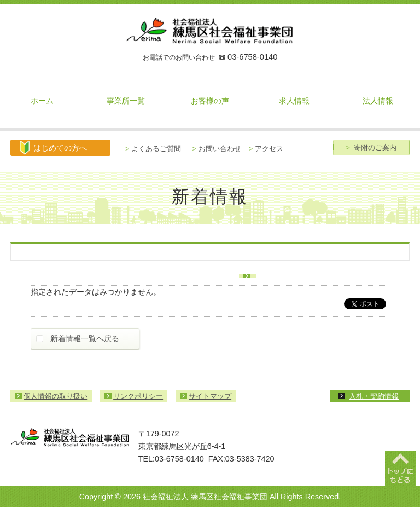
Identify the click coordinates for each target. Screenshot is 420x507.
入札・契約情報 (374, 396)
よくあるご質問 (153, 149)
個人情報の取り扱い (56, 396)
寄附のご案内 (371, 148)
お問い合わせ (217, 149)
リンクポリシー (138, 396)
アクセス (266, 149)
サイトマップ (210, 396)
